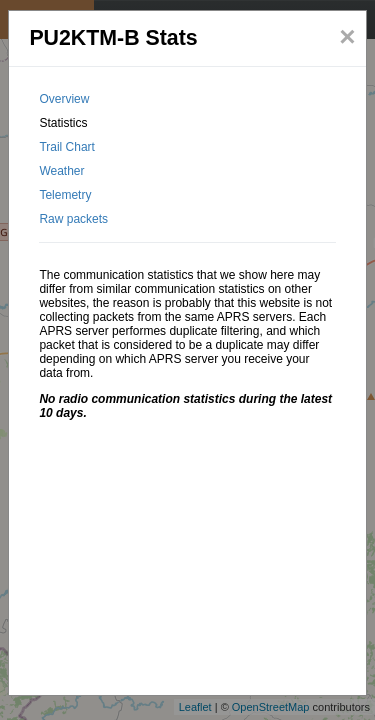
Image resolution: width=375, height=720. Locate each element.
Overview (64, 99)
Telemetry (65, 195)
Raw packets (73, 219)
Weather (61, 171)
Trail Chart (67, 147)
